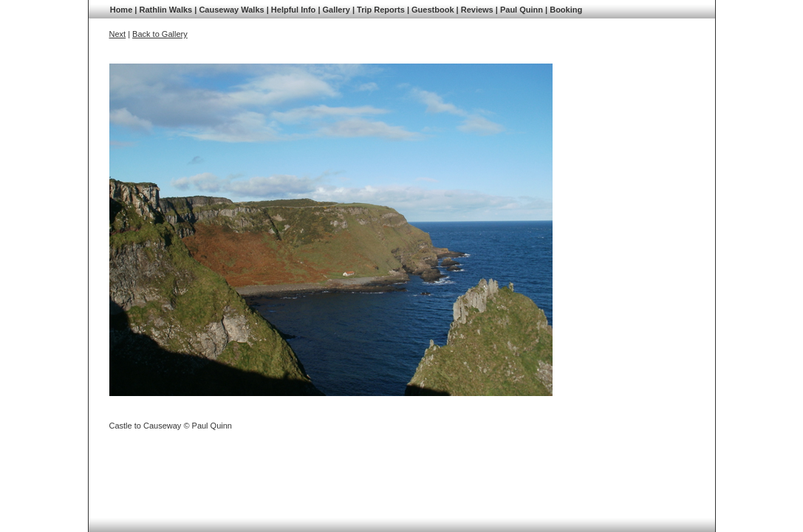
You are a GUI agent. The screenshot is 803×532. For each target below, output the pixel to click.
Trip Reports (381, 10)
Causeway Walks (231, 10)
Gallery (336, 10)
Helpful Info (294, 10)
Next (118, 34)
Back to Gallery (160, 34)
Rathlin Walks (165, 10)
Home (122, 10)
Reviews (477, 10)
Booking (566, 10)
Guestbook (433, 10)
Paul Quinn (522, 10)
